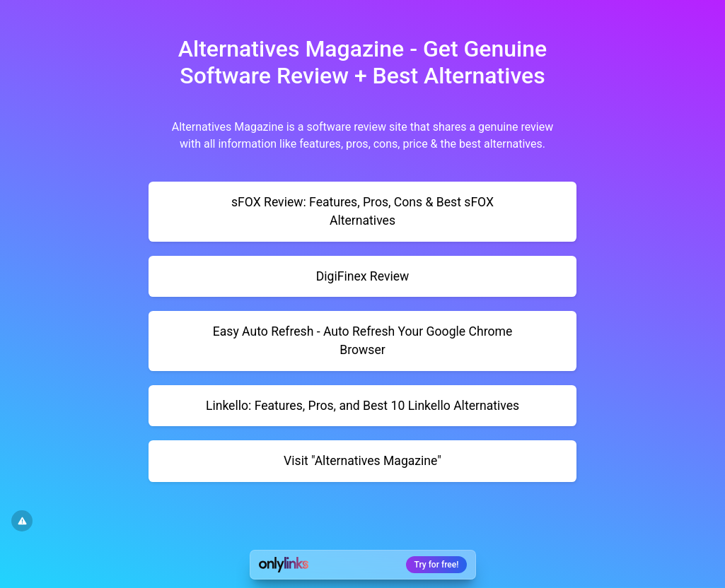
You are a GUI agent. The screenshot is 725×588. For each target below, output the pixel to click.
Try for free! (437, 565)
